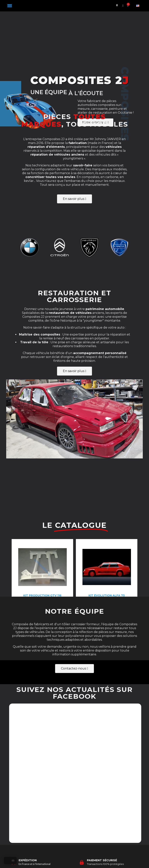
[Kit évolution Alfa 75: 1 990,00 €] (107, 540)
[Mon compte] (123, 6)
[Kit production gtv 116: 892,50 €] (42, 540)
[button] (10, 6)
